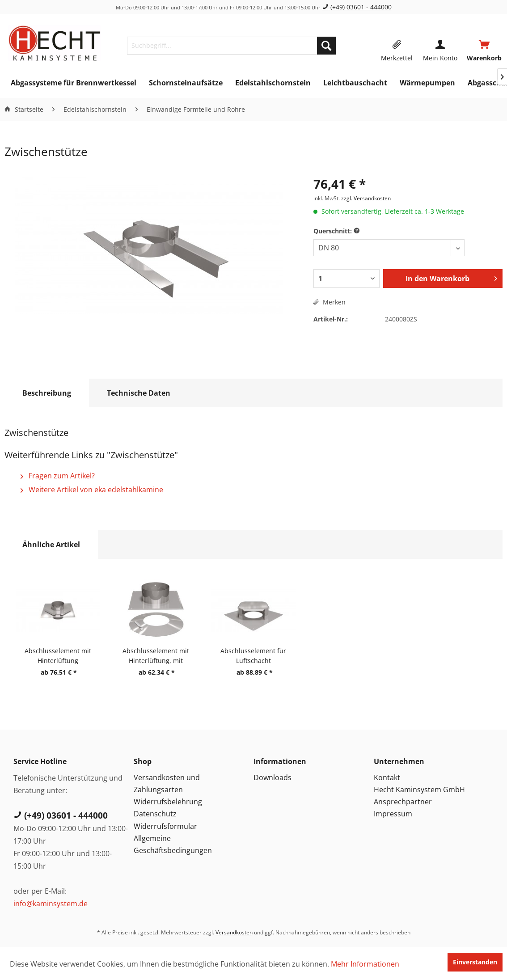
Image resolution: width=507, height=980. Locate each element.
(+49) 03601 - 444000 (357, 7)
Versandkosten (234, 932)
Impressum (393, 814)
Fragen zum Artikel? (58, 476)
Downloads (273, 777)
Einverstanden (475, 962)
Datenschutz (155, 814)
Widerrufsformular (165, 826)
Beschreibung (47, 393)
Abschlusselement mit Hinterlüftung (58, 655)
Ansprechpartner (403, 802)
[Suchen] (326, 46)
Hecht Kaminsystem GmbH (419, 790)
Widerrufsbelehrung (168, 802)
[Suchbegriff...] (232, 46)
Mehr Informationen (365, 964)
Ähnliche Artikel (51, 545)
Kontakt (387, 777)
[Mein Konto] (440, 46)
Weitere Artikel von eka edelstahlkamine (92, 490)
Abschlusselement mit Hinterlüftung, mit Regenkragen (156, 655)
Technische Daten (139, 393)
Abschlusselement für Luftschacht (253, 655)
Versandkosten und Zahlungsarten (167, 784)
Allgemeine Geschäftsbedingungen (173, 844)
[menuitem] (232, 46)
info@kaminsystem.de (51, 904)
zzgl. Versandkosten (366, 198)
